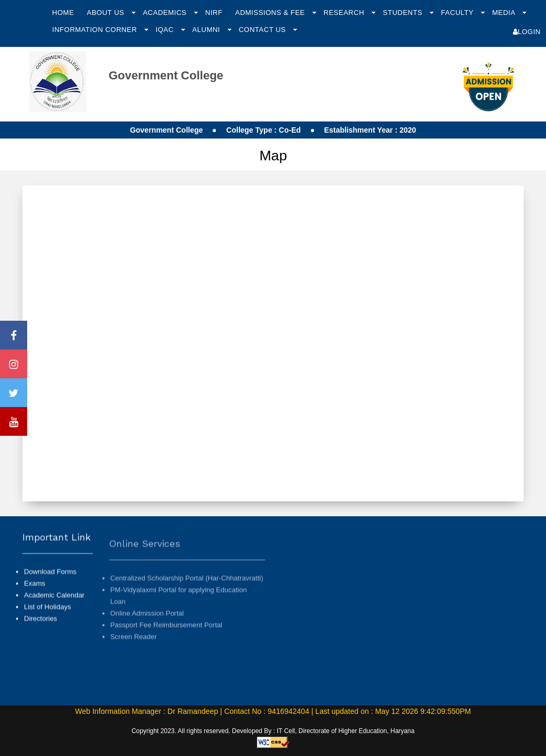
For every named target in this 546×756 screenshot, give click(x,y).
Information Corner (96, 30)
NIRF (214, 13)
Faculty (458, 13)
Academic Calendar (54, 606)
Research (345, 13)
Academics (166, 13)
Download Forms (50, 583)
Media (505, 13)
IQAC (166, 30)
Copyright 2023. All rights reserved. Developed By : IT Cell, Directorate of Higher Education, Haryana (273, 731)
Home (63, 13)
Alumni (207, 30)
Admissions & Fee (271, 13)
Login (527, 32)
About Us (107, 13)
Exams (35, 594)
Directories (41, 629)
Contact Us (263, 30)
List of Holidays (47, 618)
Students (404, 13)
